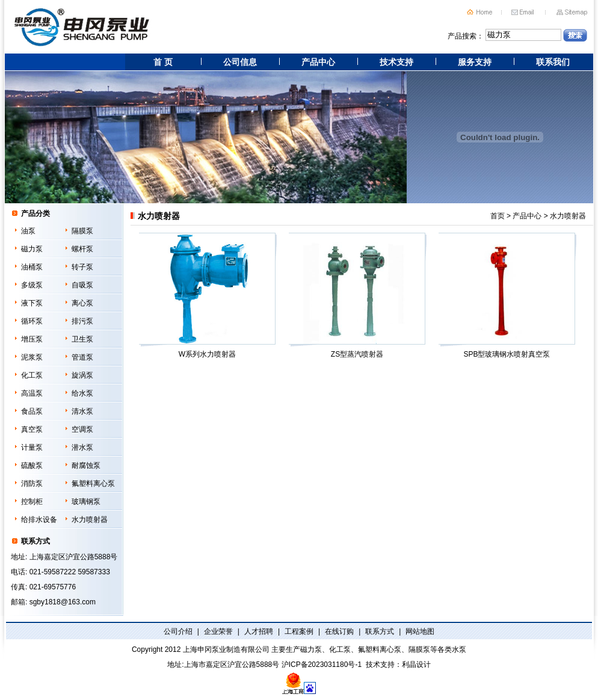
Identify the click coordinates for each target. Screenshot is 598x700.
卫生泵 (82, 339)
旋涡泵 (82, 375)
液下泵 (32, 303)
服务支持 (475, 62)
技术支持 (396, 62)
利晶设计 (416, 665)
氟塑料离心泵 (93, 484)
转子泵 (82, 267)
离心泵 (82, 303)
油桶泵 (32, 267)
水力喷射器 (90, 520)
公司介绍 (178, 631)
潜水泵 (82, 447)
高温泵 (32, 393)
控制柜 (32, 502)
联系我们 (553, 62)
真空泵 (32, 429)
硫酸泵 (32, 465)
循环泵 (32, 321)
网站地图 (420, 631)
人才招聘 (259, 631)
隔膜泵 (82, 231)
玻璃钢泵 (86, 502)
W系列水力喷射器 (205, 296)
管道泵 (82, 357)
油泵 (28, 231)
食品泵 (32, 411)
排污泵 (82, 321)
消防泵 (32, 484)
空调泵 (82, 429)
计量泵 (32, 447)
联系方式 (380, 631)
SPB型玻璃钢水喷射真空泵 (505, 296)
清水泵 (82, 411)
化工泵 (32, 375)
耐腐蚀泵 (86, 465)
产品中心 (318, 62)
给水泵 (82, 393)
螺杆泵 (82, 249)
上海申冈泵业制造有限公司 (226, 649)
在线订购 (339, 631)
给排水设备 (39, 520)
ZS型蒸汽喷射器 (355, 296)
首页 (498, 216)
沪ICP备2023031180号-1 (322, 665)
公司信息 (240, 62)
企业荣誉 (218, 631)
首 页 (163, 62)
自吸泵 (82, 285)
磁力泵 (32, 249)
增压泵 (32, 339)
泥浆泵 (32, 357)
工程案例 (299, 631)
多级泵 (32, 285)
